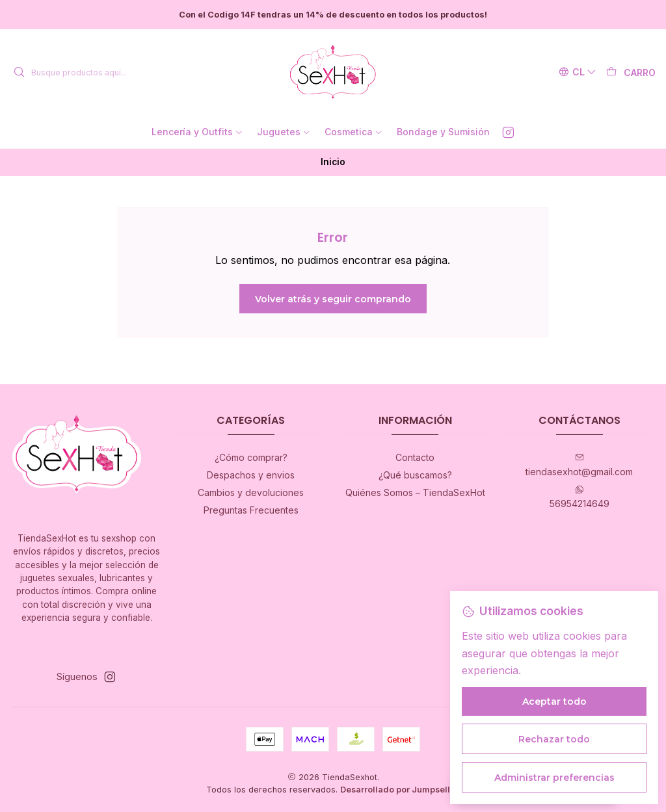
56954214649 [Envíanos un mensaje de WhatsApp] (579, 497)
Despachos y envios (251, 475)
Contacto (415, 457)
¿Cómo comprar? (251, 457)
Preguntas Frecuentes (251, 510)
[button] (197, 132)
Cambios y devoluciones (251, 492)
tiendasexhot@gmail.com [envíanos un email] (579, 465)
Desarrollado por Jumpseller (399, 790)
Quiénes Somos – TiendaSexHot (415, 492)
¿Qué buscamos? (415, 475)
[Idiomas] (578, 72)
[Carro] (631, 72)
